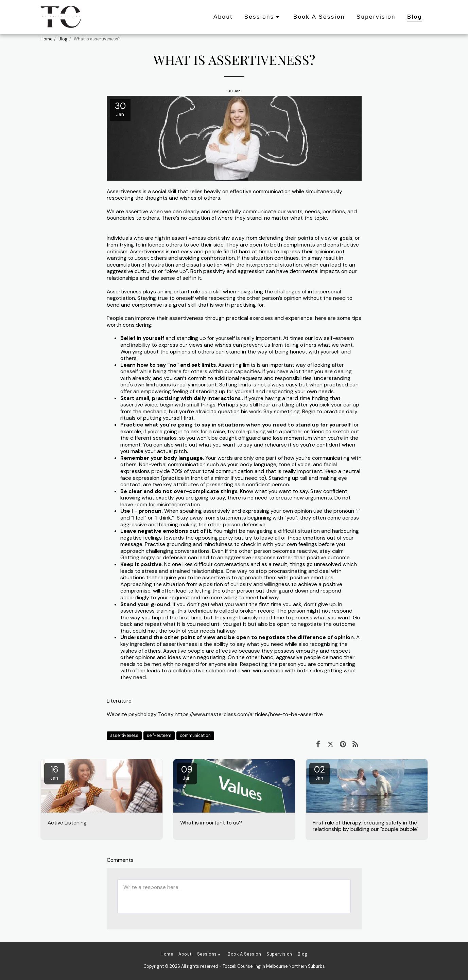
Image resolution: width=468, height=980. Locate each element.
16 (54, 773)
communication (195, 736)
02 (319, 773)
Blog (63, 39)
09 (187, 773)
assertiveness (124, 736)
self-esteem (159, 736)
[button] (263, 17)
